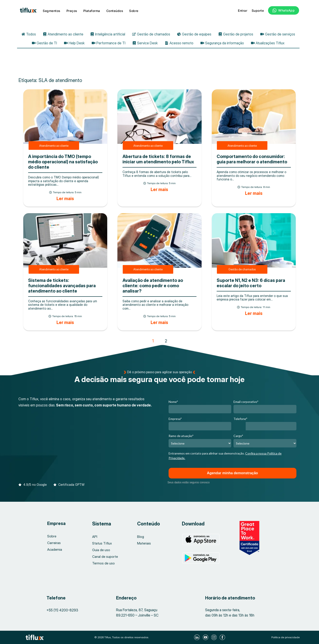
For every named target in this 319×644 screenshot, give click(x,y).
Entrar (243, 11)
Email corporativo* (246, 402)
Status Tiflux (102, 543)
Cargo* (238, 436)
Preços (72, 11)
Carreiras (54, 543)
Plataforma (92, 11)
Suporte (258, 11)
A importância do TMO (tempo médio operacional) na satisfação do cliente (63, 162)
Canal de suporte (105, 557)
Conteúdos (115, 11)
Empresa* (175, 419)
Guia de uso (101, 550)
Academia (55, 550)
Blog (141, 537)
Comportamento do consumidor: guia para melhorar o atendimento (252, 159)
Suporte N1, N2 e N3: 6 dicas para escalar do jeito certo (251, 283)
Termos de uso (104, 563)
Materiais (144, 543)
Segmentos (52, 11)
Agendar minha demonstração (232, 473)
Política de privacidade (286, 637)
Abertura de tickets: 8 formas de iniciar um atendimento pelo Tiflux (158, 159)
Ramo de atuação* (181, 436)
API (95, 537)
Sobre (134, 11)
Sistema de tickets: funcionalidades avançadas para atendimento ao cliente (62, 286)
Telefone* (240, 419)
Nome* (173, 402)
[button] (33, 482)
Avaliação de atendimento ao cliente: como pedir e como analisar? (153, 286)
